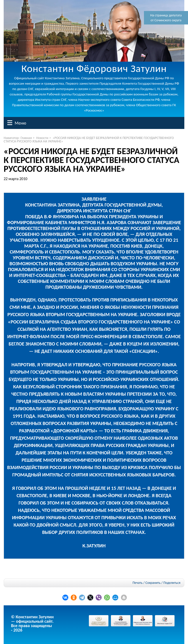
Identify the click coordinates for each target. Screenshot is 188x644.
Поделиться (172, 583)
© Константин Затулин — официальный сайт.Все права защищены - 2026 (32, 623)
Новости (42, 138)
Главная (26, 138)
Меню (10, 123)
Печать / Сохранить (146, 583)
